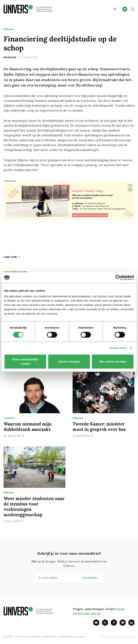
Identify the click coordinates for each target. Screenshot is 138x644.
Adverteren (51, 637)
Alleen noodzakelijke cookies (25, 361)
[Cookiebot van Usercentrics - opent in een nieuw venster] (118, 278)
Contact (80, 637)
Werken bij (67, 637)
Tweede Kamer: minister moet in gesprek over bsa (99, 427)
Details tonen (118, 348)
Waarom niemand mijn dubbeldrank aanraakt (28, 427)
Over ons (21, 637)
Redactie (10, 57)
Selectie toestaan (69, 361)
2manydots (127, 637)
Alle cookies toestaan (113, 361)
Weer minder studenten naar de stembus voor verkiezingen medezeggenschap (34, 507)
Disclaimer (35, 637)
